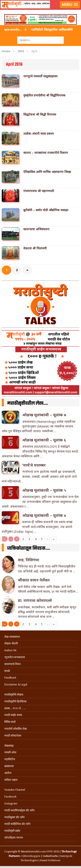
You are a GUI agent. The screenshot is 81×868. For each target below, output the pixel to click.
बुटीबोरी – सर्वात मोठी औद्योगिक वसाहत (46, 210)
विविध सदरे (10, 722)
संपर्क (7, 671)
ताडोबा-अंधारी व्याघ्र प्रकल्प (39, 134)
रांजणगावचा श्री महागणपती (39, 191)
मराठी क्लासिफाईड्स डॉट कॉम (19, 810)
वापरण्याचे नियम (13, 664)
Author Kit (10, 650)
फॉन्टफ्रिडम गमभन (14, 838)
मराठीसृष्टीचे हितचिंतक (15, 701)
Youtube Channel (15, 790)
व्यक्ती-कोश (10, 752)
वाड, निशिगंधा (29, 560)
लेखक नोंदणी (11, 643)
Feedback (10, 678)
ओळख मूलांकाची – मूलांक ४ (44, 515)
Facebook (10, 797)
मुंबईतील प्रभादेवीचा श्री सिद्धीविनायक (44, 95)
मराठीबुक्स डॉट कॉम (14, 817)
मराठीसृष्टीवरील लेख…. (28, 403)
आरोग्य (8, 773)
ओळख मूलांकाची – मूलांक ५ (44, 490)
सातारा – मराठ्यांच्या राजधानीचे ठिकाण (46, 153)
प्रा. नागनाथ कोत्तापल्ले (35, 600)
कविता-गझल (11, 780)
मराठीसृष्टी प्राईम (12, 831)
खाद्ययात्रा (9, 766)
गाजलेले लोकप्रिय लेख (16, 729)
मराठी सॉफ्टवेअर (13, 736)
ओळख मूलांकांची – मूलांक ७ (44, 415)
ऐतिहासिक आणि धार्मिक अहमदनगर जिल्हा (47, 172)
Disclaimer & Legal (16, 684)
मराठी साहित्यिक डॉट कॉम (17, 824)
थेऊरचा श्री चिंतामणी (35, 248)
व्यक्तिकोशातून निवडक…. (29, 548)
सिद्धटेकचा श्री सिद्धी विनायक (40, 114)
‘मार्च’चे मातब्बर (34, 465)
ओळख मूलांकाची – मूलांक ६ (44, 440)
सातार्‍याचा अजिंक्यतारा (36, 229)
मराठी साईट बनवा (13, 715)
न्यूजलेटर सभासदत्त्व (15, 657)
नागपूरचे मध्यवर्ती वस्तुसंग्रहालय (40, 76)
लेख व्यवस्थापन (12, 637)
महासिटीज (10, 759)
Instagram (11, 803)
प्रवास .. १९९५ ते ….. (15, 708)
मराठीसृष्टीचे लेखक (14, 695)
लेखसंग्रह (9, 746)
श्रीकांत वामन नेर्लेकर (34, 580)
